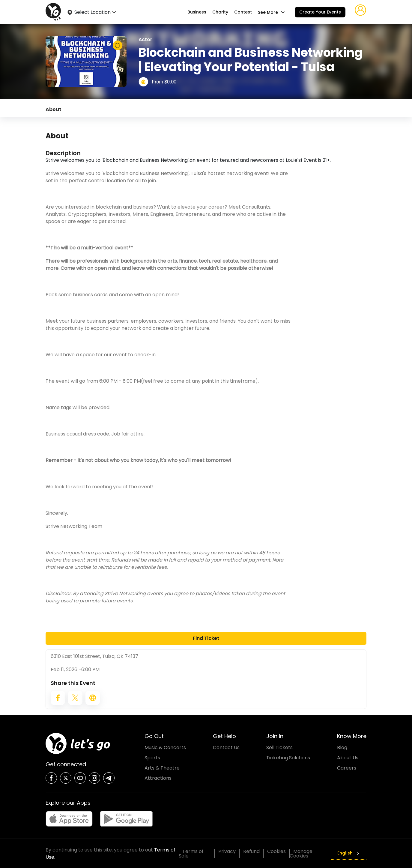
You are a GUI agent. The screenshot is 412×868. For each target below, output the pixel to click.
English (349, 853)
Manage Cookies (301, 854)
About (54, 109)
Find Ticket (206, 638)
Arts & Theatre (162, 768)
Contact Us (226, 747)
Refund (251, 851)
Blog (342, 747)
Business (197, 12)
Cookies (276, 851)
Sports (152, 758)
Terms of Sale (191, 854)
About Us (348, 758)
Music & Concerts (165, 747)
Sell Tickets (279, 747)
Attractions (158, 778)
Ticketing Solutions (288, 758)
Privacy (227, 851)
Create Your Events (320, 12)
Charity (220, 12)
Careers (347, 768)
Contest (243, 12)
